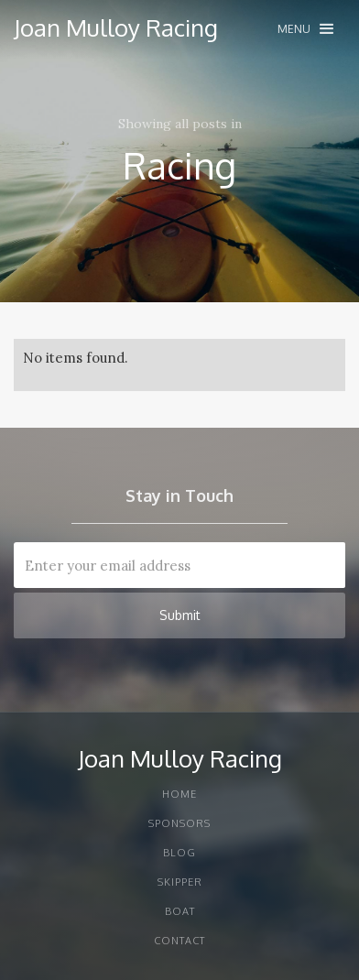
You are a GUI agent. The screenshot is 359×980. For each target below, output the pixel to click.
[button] (305, 29)
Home (179, 794)
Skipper (180, 882)
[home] (116, 27)
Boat (180, 911)
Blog (179, 853)
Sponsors (179, 823)
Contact (179, 941)
